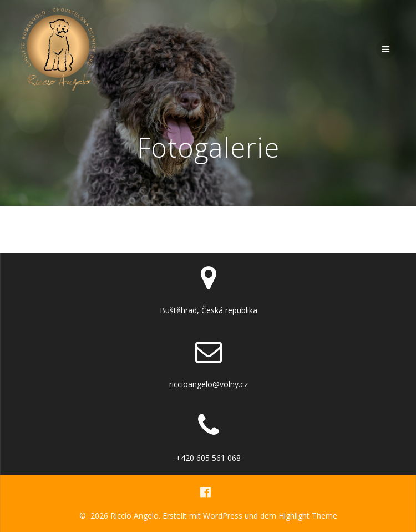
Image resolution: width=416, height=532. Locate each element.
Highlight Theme (308, 516)
